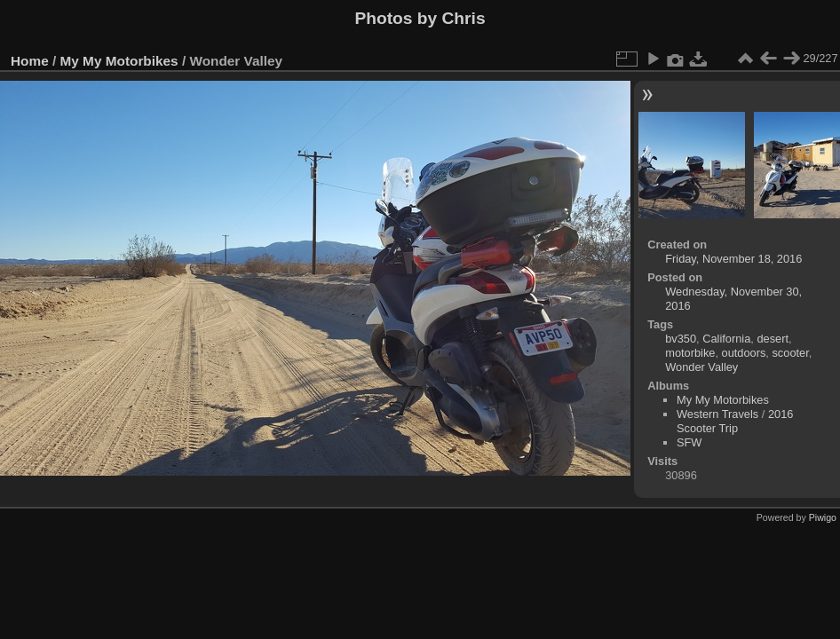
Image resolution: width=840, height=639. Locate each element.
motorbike (690, 353)
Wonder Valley (701, 367)
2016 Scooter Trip (735, 421)
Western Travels (717, 414)
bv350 (681, 339)
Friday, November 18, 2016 (733, 259)
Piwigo (823, 517)
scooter (790, 353)
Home (30, 61)
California (726, 339)
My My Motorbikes (119, 61)
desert (773, 339)
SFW (689, 442)
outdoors (744, 353)
